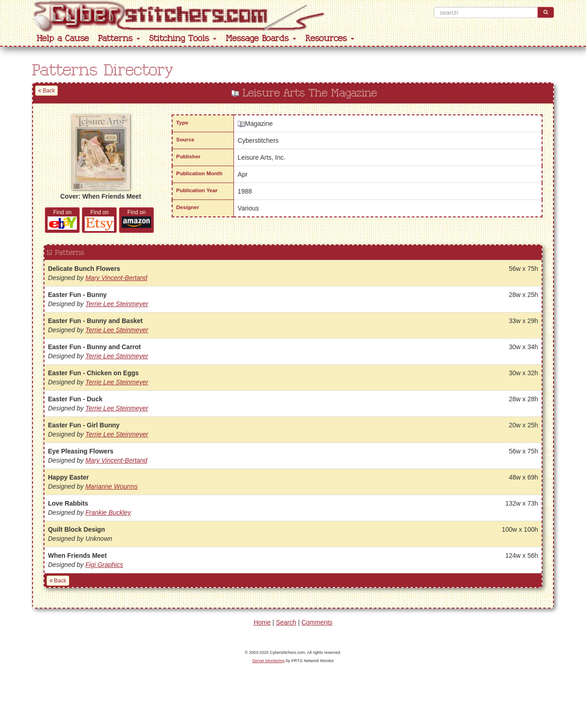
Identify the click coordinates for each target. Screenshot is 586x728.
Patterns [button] (119, 39)
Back (46, 91)
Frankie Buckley (108, 512)
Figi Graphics (104, 565)
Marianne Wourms (111, 486)
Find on (62, 219)
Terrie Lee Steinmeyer (117, 304)
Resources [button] (330, 39)
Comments (317, 622)
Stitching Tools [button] (183, 39)
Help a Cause (63, 39)
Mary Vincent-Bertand (116, 278)
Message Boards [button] (261, 39)
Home (262, 622)
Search (286, 622)
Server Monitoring (269, 661)
